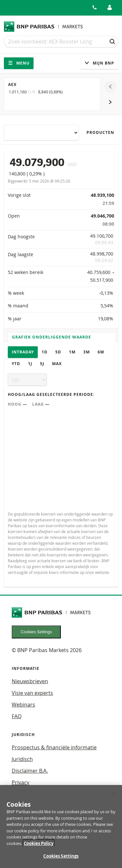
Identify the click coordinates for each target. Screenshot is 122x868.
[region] (61, 826)
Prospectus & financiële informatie (54, 747)
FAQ (17, 716)
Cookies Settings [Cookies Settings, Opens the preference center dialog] (61, 856)
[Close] (114, 794)
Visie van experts (32, 693)
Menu (19, 63)
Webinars (23, 705)
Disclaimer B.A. (30, 771)
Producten (100, 132)
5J (42, 364)
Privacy (20, 782)
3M (87, 352)
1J (30, 364)
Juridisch (22, 759)
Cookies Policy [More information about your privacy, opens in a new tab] (39, 843)
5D (58, 352)
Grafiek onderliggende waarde (52, 337)
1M (72, 352)
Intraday (23, 352)
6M (101, 352)
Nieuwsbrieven (30, 681)
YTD (16, 364)
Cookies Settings (36, 632)
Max (57, 364)
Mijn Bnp (99, 63)
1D (45, 352)
